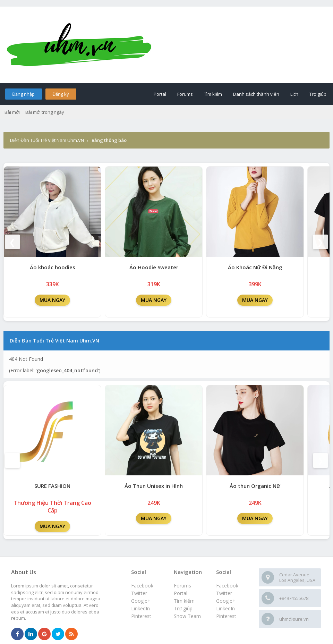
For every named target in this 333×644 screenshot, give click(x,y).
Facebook (227, 586)
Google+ (226, 601)
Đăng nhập (23, 94)
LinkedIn (225, 608)
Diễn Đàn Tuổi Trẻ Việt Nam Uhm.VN (47, 140)
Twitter (224, 593)
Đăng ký (61, 94)
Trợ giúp (318, 94)
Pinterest (226, 616)
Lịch (294, 94)
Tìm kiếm (213, 94)
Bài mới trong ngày (45, 112)
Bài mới (12, 112)
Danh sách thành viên (256, 94)
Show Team (187, 616)
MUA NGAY (52, 300)
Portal (160, 94)
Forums (185, 94)
